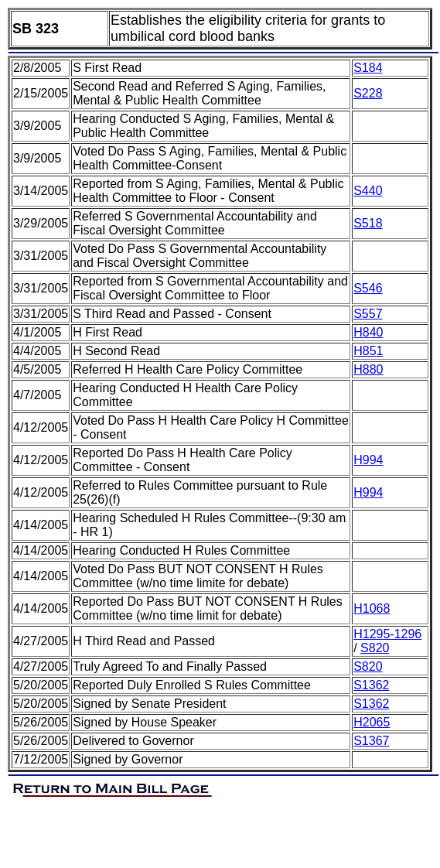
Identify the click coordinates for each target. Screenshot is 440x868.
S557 (368, 314)
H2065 (372, 722)
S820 (375, 648)
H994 (368, 460)
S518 (368, 223)
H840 (368, 332)
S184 (368, 68)
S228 (368, 93)
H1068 (372, 608)
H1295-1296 (387, 634)
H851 (368, 351)
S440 (368, 191)
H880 (368, 369)
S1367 (371, 741)
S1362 (371, 685)
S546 (368, 288)
